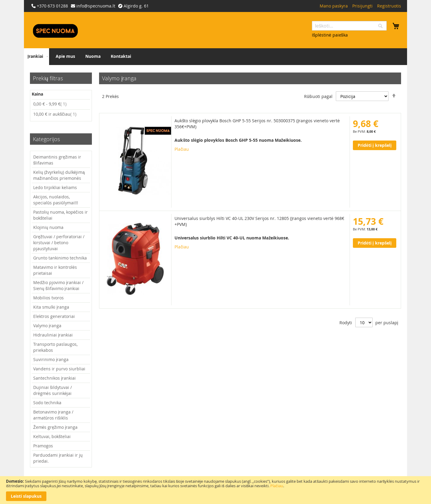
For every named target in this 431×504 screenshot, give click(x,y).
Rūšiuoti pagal (318, 96)
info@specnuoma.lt (96, 6)
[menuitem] (37, 57)
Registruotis (389, 6)
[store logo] (55, 31)
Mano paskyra (334, 6)
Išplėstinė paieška (330, 35)
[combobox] (349, 26)
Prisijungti (362, 6)
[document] (215, 490)
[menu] (215, 57)
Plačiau (277, 486)
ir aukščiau (55, 114)
